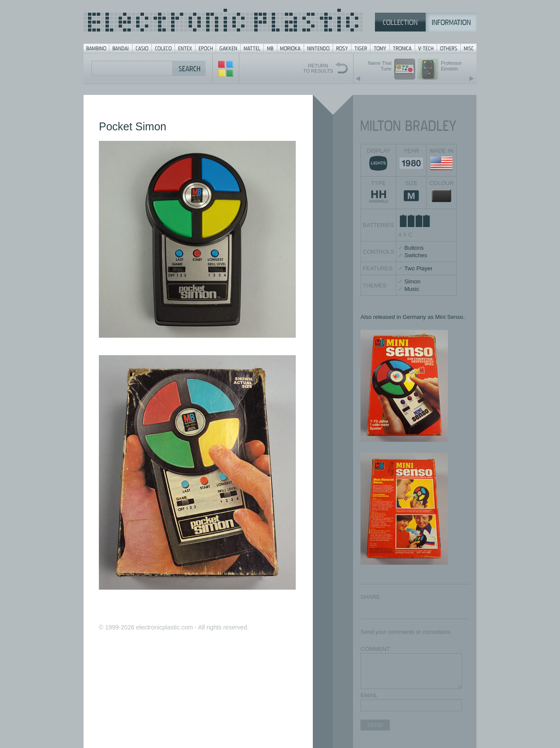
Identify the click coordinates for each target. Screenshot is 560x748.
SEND (375, 725)
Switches (416, 255)
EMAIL (369, 695)
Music (412, 289)
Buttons (414, 248)
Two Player (418, 268)
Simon (412, 281)
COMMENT (375, 649)
